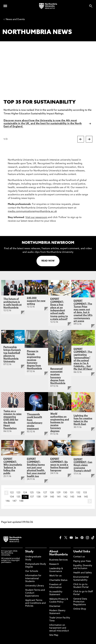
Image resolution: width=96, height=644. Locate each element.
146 (8, 501)
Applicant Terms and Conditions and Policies (35, 603)
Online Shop (80, 609)
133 (85, 493)
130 (65, 493)
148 (21, 501)
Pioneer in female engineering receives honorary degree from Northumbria (34, 360)
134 (12, 497)
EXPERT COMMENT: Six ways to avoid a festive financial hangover (59, 465)
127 (45, 493)
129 (58, 493)
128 (52, 493)
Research (54, 564)
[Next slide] (89, 139)
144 (79, 497)
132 (78, 493)
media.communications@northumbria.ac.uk (32, 211)
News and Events (14, 19)
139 (45, 497)
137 (32, 497)
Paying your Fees (82, 561)
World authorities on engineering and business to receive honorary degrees (60, 422)
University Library (35, 586)
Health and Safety (83, 573)
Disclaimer (55, 606)
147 (14, 501)
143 (72, 497)
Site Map (54, 635)
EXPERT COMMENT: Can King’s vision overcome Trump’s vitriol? (83, 465)
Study (29, 552)
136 (25, 497)
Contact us (79, 557)
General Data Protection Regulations (80, 602)
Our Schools (32, 571)
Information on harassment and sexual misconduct (59, 628)
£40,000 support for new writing (36, 301)
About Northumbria (59, 553)
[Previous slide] (81, 139)
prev (6, 493)
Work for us (55, 576)
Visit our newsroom (36, 217)
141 (59, 497)
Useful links (82, 552)
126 (38, 493)
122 (12, 493)
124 (25, 493)
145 (86, 497)
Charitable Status (58, 580)
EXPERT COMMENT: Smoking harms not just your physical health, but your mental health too (36, 468)
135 (18, 497)
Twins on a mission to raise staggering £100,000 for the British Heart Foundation (12, 420)
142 (65, 497)
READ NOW (48, 261)
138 (39, 497)
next (90, 501)
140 (52, 497)
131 (72, 493)
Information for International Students (33, 579)
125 (32, 493)
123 (18, 493)
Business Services (58, 560)
